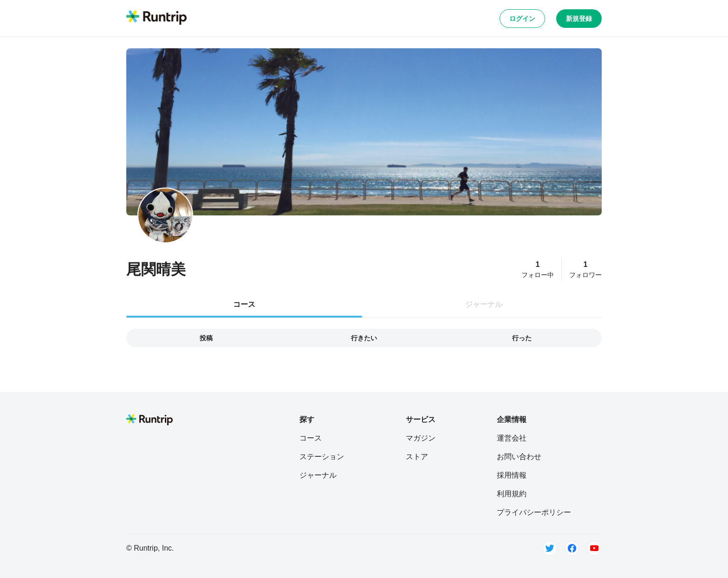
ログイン (522, 19)
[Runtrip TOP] (156, 18)
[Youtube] (594, 548)
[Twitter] (550, 548)
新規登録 (579, 19)
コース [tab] (244, 304)
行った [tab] (522, 338)
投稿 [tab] (206, 338)
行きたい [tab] (364, 338)
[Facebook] (572, 548)
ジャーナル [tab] (484, 304)
